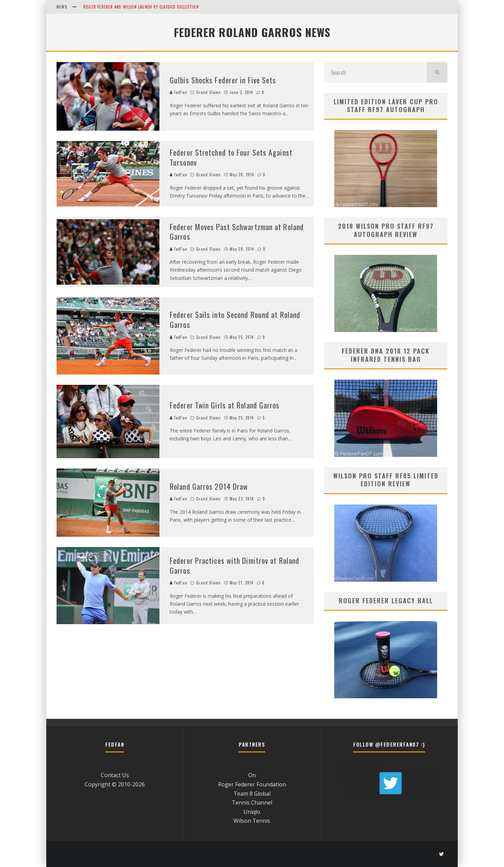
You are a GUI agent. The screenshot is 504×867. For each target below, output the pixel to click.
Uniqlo (252, 812)
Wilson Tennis (252, 821)
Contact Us (115, 775)
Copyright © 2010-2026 (115, 784)
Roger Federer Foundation (252, 784)
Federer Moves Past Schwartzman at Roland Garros (237, 232)
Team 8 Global (252, 794)
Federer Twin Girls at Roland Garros (225, 405)
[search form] (375, 72)
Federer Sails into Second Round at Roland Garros (235, 319)
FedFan (178, 92)
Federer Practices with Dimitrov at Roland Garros (235, 565)
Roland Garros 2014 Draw (209, 486)
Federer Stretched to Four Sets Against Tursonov (231, 157)
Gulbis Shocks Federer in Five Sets (223, 80)
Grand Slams (208, 92)
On (252, 775)
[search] (437, 72)
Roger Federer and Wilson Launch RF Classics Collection (141, 7)
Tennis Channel (252, 803)
